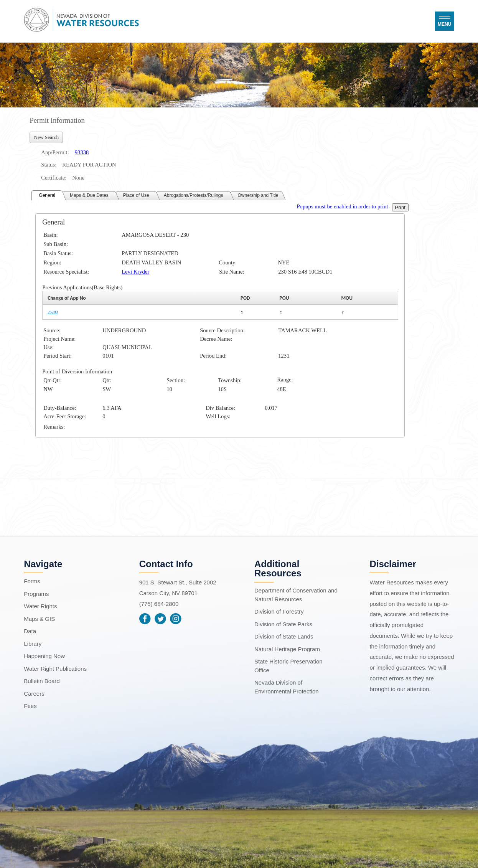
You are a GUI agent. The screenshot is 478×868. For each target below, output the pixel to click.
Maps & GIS (39, 619)
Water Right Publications (55, 669)
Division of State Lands (284, 636)
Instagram (176, 619)
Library (33, 644)
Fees (30, 706)
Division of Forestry (279, 611)
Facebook (145, 619)
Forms (32, 581)
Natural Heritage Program (287, 649)
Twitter (160, 619)
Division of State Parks (283, 624)
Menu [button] (444, 24)
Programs (36, 594)
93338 (82, 152)
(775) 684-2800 (159, 604)
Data (30, 631)
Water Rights (40, 606)
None (78, 178)
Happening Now (44, 656)
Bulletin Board (42, 681)
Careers (34, 694)
